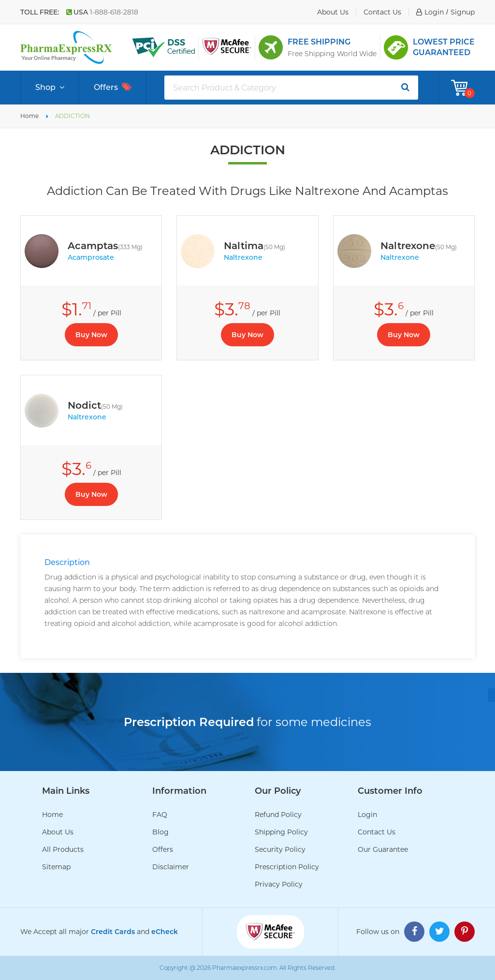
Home (29, 116)
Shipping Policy (281, 832)
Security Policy (280, 849)
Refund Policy (278, 815)
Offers (113, 87)
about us (333, 12)
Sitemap (56, 867)
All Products (63, 849)
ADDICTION (73, 116)
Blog (160, 832)
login (434, 12)
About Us (58, 832)
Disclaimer (171, 867)
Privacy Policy (279, 884)
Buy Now (91, 335)
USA (102, 12)
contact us (382, 12)
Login (367, 815)
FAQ (160, 815)
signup (463, 12)
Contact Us (377, 832)
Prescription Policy (287, 867)
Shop (50, 88)
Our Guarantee (383, 849)
